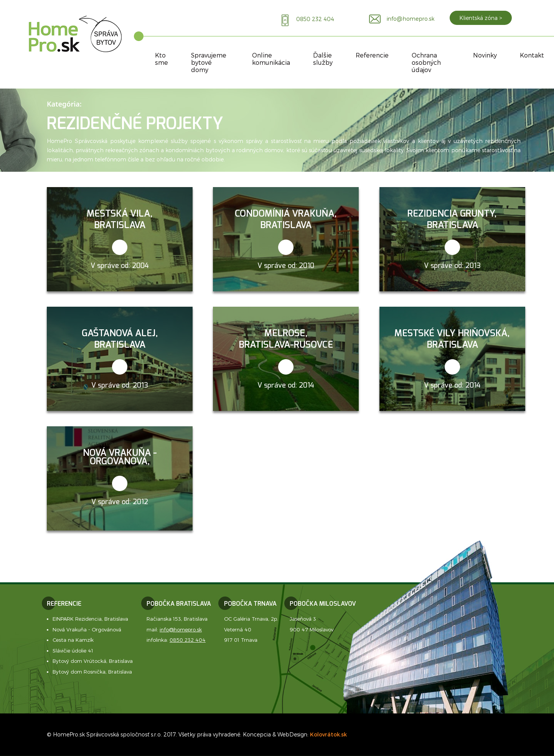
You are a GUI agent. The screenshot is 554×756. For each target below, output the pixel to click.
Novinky (485, 55)
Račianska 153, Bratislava (177, 619)
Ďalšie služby (323, 59)
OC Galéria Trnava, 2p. (251, 619)
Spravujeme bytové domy (209, 62)
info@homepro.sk (181, 629)
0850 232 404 (188, 640)
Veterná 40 (238, 629)
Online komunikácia (271, 59)
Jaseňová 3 (303, 619)
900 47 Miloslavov (312, 629)
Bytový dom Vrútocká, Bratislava (93, 661)
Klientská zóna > (481, 18)
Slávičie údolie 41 (73, 651)
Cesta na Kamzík (73, 640)
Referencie (372, 55)
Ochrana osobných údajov (426, 62)
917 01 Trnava (241, 640)
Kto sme (162, 59)
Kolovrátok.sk (328, 734)
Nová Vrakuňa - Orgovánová (87, 629)
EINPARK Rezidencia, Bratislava (90, 619)
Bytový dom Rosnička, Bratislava (92, 672)
